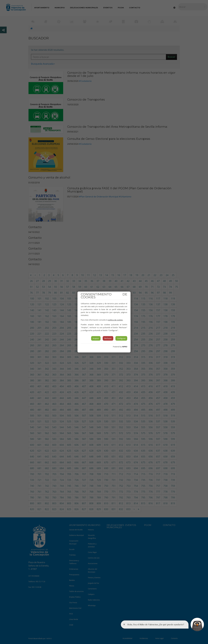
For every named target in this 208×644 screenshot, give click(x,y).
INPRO (125, 347)
